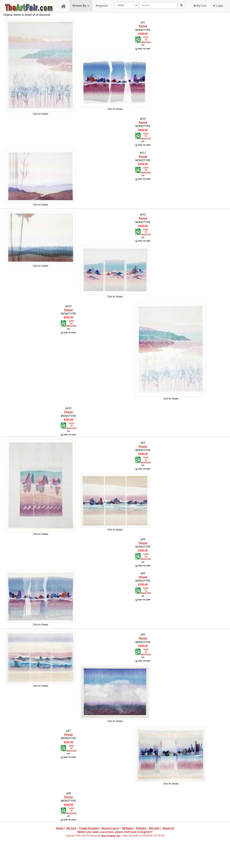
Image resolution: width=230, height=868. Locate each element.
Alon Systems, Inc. (111, 836)
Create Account (89, 828)
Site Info (154, 828)
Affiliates (127, 828)
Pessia (143, 26)
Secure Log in (110, 828)
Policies (141, 828)
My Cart (200, 6)
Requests (102, 6)
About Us (168, 828)
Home (60, 828)
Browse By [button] (81, 6)
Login (218, 6)
